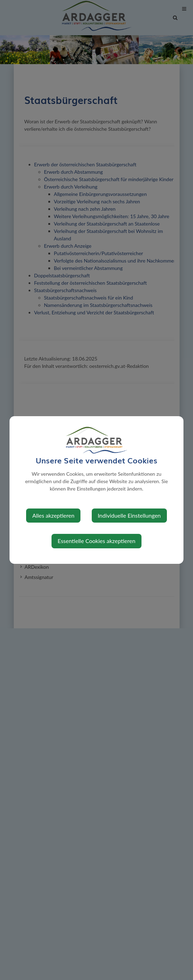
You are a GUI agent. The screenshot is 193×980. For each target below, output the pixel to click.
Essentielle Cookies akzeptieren (96, 541)
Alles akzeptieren (53, 515)
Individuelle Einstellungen (129, 515)
